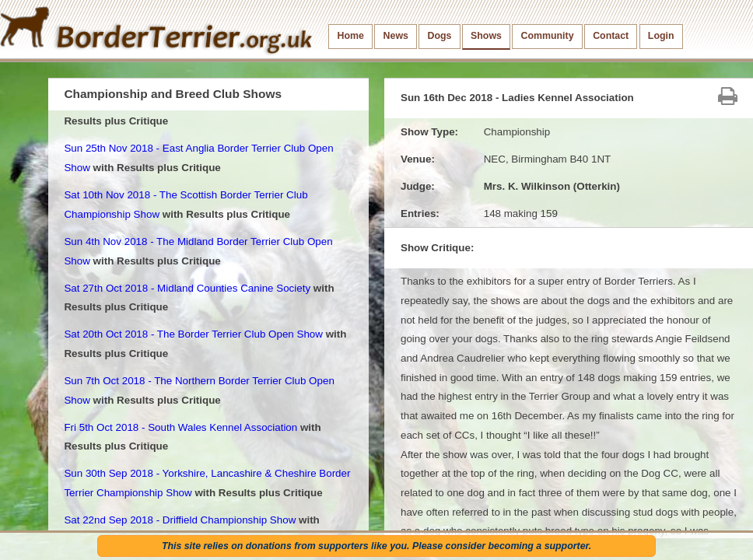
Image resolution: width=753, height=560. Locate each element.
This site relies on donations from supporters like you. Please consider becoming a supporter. (376, 546)
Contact (611, 36)
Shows (486, 36)
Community (548, 36)
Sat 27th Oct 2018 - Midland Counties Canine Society (187, 288)
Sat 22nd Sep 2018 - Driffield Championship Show (180, 520)
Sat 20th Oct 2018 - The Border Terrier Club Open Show (193, 334)
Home (351, 36)
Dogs (440, 36)
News (396, 36)
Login (661, 36)
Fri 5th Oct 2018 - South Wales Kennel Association (180, 427)
